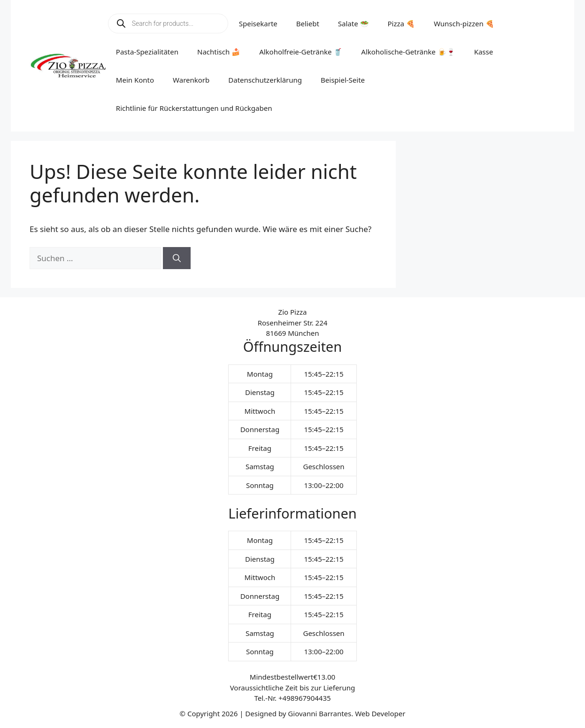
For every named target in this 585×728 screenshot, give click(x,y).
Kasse (484, 52)
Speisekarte (258, 23)
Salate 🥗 (354, 23)
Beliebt (308, 23)
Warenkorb (191, 80)
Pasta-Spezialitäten (147, 52)
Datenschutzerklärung (265, 80)
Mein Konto (135, 80)
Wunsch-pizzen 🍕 (464, 23)
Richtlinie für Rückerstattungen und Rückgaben (194, 108)
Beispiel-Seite (343, 80)
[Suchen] (177, 258)
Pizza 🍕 (401, 23)
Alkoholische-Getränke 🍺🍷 (408, 52)
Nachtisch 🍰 (219, 52)
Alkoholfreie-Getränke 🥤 (301, 52)
